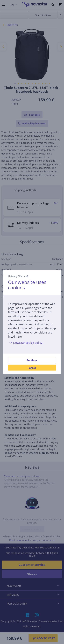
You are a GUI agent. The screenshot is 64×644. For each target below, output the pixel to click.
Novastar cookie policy (25, 343)
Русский (24, 276)
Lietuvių (13, 276)
